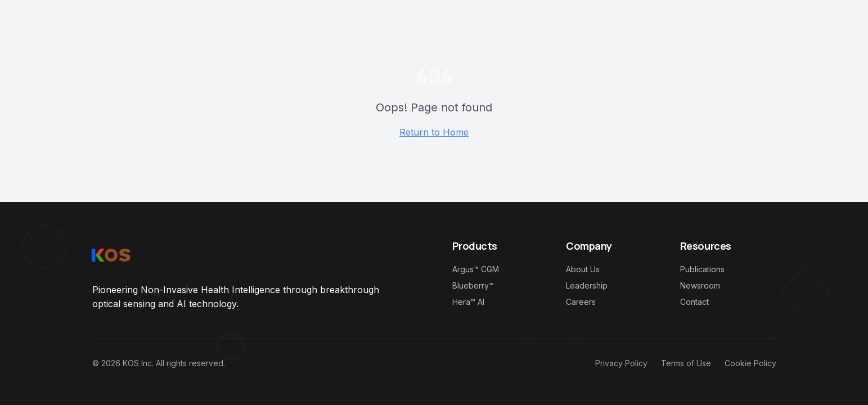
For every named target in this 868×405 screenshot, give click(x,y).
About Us (583, 269)
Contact (694, 302)
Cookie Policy (750, 363)
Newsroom (700, 285)
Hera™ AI (468, 302)
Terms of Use (686, 363)
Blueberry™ (473, 285)
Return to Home (434, 132)
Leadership (587, 285)
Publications (702, 269)
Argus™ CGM (476, 269)
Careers (581, 302)
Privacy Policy (621, 363)
